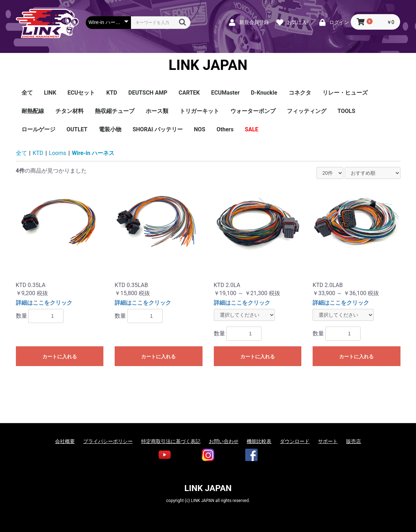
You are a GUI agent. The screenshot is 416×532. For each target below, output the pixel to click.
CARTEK (189, 93)
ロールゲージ (38, 129)
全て (27, 93)
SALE (252, 129)
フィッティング (307, 111)
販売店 (354, 441)
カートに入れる (60, 357)
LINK (50, 93)
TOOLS (346, 111)
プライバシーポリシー (108, 441)
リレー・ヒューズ (345, 93)
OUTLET (77, 129)
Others (225, 129)
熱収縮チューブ (115, 111)
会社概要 (65, 441)
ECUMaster (225, 93)
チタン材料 (70, 111)
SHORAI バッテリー (158, 129)
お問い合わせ (224, 441)
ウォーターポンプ (253, 111)
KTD (111, 93)
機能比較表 (259, 441)
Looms (58, 153)
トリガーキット (199, 111)
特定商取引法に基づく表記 (171, 441)
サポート (328, 441)
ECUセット (81, 93)
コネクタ (300, 93)
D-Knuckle (264, 93)
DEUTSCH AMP (148, 93)
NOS (200, 129)
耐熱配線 (33, 111)
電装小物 (110, 129)
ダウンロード (295, 441)
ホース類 (157, 111)
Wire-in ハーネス (93, 153)
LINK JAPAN (208, 65)
